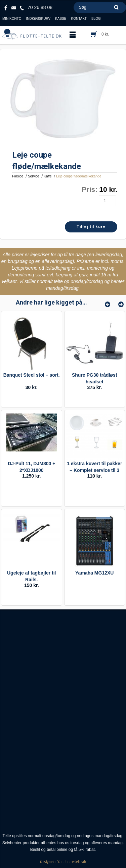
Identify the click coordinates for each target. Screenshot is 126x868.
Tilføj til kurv (91, 227)
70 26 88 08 (40, 7)
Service (33, 176)
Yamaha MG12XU (94, 573)
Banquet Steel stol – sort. (32, 375)
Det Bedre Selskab (72, 862)
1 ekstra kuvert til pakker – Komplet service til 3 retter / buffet (94, 470)
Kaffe (48, 176)
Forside (18, 176)
